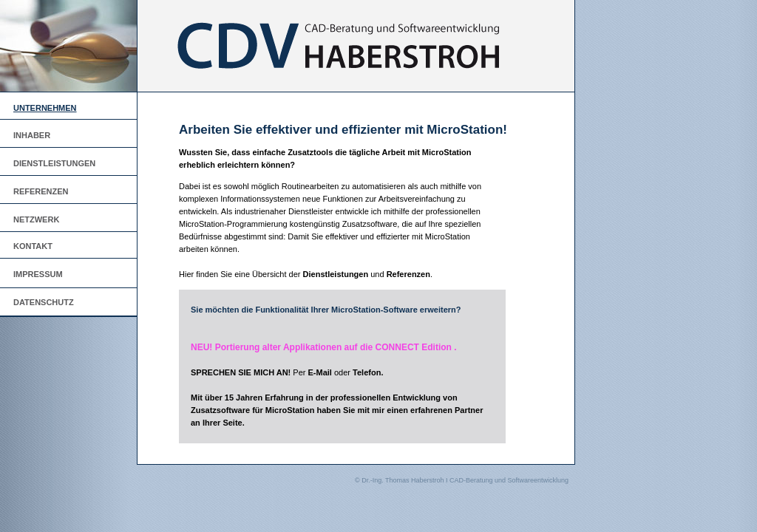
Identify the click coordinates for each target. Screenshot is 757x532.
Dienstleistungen (336, 274)
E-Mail (320, 372)
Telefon (367, 372)
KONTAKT (33, 246)
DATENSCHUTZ (44, 302)
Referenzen (408, 274)
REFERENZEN (41, 191)
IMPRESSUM (38, 274)
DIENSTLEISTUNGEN (54, 163)
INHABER (32, 135)
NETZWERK (36, 219)
